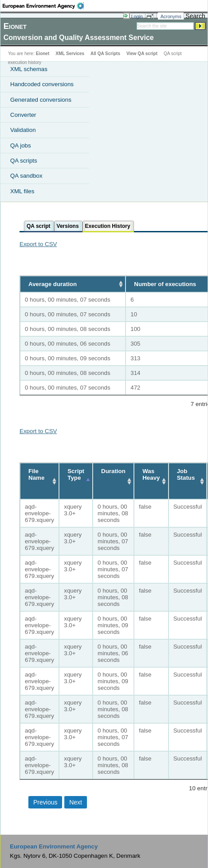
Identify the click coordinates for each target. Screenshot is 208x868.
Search (195, 16)
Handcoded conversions (42, 84)
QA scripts (24, 161)
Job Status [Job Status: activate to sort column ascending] (186, 474)
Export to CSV (38, 244)
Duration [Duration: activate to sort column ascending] (113, 471)
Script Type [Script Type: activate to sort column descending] (76, 474)
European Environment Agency (54, 846)
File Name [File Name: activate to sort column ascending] (36, 474)
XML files (22, 191)
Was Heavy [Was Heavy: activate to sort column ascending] (151, 474)
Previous (45, 802)
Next (76, 802)
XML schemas (29, 69)
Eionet (43, 54)
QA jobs (21, 145)
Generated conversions (41, 100)
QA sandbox (26, 176)
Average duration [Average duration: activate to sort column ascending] (53, 284)
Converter (23, 115)
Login (137, 16)
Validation (23, 130)
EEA (43, 6)
